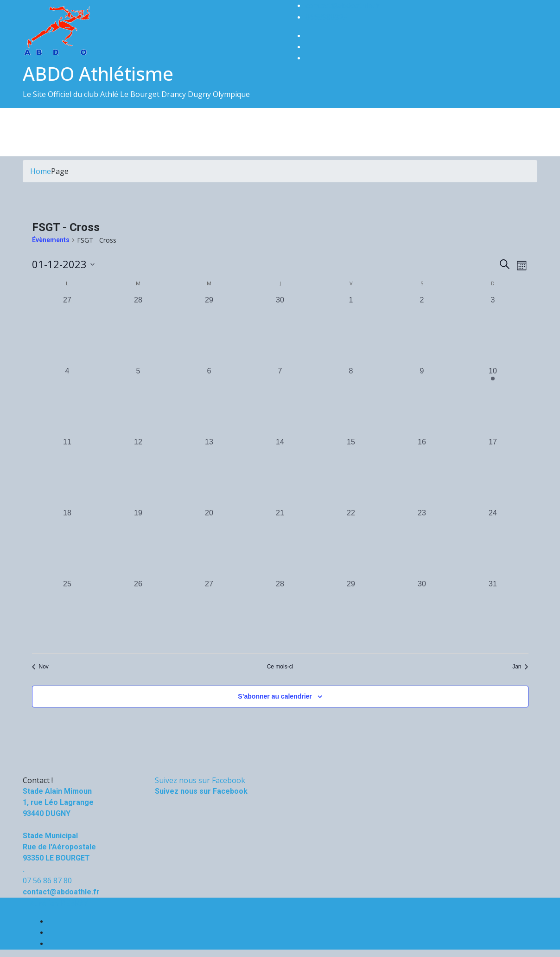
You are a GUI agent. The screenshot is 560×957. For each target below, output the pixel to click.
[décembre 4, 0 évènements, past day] (67, 401)
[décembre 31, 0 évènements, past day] (493, 614)
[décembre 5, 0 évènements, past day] (138, 401)
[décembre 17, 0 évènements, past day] (493, 472)
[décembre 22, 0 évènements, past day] (351, 543)
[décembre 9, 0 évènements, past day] (422, 401)
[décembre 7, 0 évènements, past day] (280, 401)
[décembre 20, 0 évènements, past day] (209, 543)
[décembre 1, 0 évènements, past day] (351, 330)
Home (41, 171)
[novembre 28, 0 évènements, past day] (138, 330)
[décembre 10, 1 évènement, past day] (493, 401)
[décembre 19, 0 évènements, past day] (138, 543)
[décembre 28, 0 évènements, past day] (280, 614)
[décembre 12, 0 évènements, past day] (138, 472)
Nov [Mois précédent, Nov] (40, 667)
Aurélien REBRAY (59, 903)
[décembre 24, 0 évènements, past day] (493, 543)
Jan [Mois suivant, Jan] (520, 667)
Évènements (51, 240)
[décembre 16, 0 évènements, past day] (422, 472)
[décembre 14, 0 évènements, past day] (280, 472)
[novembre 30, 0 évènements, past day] (280, 330)
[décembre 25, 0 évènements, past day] (67, 614)
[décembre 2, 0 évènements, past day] (422, 330)
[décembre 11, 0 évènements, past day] (67, 472)
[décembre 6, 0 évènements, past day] (209, 401)
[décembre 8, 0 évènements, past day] (351, 401)
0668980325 (326, 17)
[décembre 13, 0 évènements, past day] (209, 472)
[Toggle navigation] (29, 125)
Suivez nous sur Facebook (200, 780)
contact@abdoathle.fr (343, 6)
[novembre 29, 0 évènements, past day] (209, 330)
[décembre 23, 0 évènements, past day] (422, 543)
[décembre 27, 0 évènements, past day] (209, 614)
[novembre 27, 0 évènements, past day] (67, 330)
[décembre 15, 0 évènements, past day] (351, 472)
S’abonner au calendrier (275, 696)
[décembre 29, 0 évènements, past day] (351, 614)
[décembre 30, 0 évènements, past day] (422, 614)
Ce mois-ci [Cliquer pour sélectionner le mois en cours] (280, 667)
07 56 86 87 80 (47, 880)
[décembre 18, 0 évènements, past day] (67, 543)
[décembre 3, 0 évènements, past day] (493, 330)
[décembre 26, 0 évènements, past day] (138, 614)
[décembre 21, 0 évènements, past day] (280, 543)
